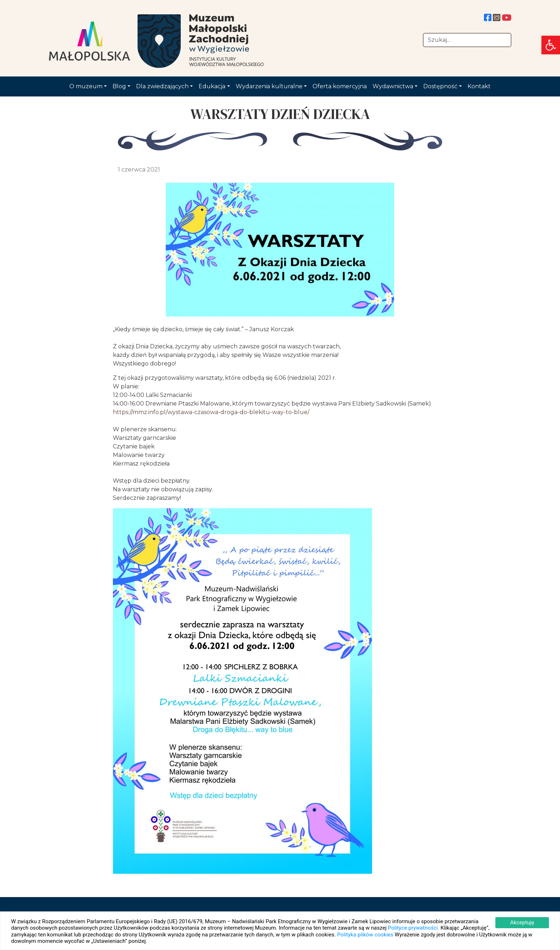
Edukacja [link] (212, 86)
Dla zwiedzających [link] (162, 86)
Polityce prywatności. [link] (414, 928)
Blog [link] (119, 86)
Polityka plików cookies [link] (365, 935)
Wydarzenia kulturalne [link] (269, 86)
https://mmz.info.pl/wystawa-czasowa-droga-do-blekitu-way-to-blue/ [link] (211, 412)
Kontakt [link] (479, 86)
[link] (551, 45)
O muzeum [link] (86, 86)
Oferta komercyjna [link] (340, 86)
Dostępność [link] (440, 86)
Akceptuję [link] (522, 922)
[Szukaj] (467, 40)
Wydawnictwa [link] (393, 86)
